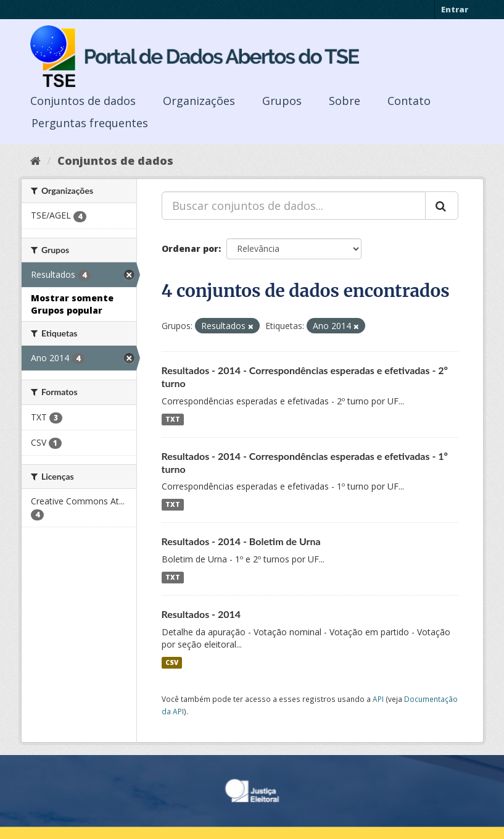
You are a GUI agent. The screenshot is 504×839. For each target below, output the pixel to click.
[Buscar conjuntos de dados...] (294, 206)
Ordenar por (190, 248)
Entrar (455, 9)
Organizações (199, 101)
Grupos (282, 101)
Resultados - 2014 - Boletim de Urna (241, 541)
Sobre (345, 101)
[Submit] (442, 206)
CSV (172, 662)
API (378, 699)
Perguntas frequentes (90, 123)
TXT (173, 419)
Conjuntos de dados (83, 101)
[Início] (35, 161)
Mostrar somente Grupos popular (72, 304)
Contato (409, 101)
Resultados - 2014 (201, 614)
